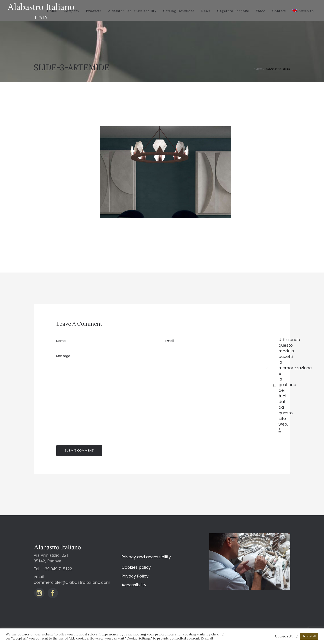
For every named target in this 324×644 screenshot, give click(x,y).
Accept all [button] (309, 636)
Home (258, 69)
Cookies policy (136, 567)
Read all (207, 638)
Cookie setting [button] (286, 636)
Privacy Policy (135, 576)
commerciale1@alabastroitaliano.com (72, 582)
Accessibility (134, 585)
